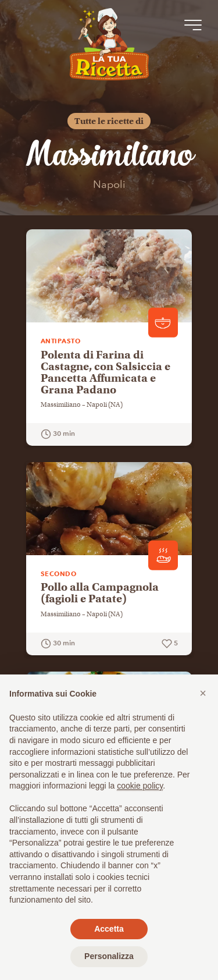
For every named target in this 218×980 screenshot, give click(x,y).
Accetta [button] (109, 929)
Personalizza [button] (109, 956)
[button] (203, 693)
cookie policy (140, 786)
